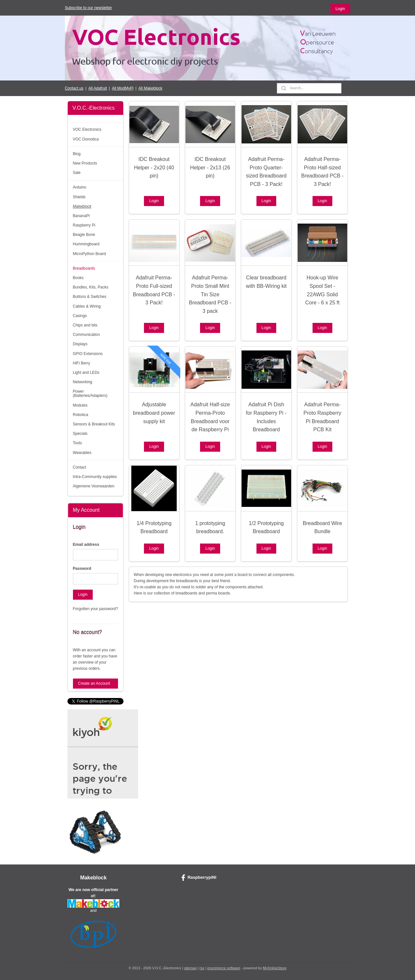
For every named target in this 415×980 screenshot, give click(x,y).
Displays (80, 344)
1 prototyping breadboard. (210, 527)
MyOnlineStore (275, 968)
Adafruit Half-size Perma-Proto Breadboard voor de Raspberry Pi (210, 417)
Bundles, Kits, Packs (91, 287)
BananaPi (81, 216)
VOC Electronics (87, 129)
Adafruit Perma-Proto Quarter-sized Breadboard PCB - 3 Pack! (266, 172)
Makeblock (82, 206)
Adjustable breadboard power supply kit (154, 413)
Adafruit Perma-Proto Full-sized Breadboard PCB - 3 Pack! (154, 290)
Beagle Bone (84, 235)
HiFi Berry (82, 363)
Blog (77, 154)
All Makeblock (150, 88)
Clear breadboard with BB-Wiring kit (266, 282)
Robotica (81, 415)
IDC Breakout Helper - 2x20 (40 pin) (154, 167)
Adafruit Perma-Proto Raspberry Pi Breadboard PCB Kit (322, 417)
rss (202, 968)
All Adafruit (97, 88)
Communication (86, 335)
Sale (77, 173)
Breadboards (84, 268)
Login (340, 9)
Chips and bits (85, 325)
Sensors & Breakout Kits (94, 424)
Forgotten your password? (95, 609)
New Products (85, 163)
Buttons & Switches (90, 297)
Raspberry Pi (84, 225)
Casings (80, 316)
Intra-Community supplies (95, 477)
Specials (80, 434)
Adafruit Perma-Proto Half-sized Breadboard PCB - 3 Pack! (322, 172)
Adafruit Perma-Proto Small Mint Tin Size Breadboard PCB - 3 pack (210, 294)
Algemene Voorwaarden (94, 486)
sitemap (190, 968)
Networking (83, 382)
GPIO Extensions (88, 354)
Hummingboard (86, 244)
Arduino (80, 187)
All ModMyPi (123, 88)
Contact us (74, 88)
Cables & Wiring (87, 306)
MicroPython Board (89, 254)
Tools (77, 443)
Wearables (82, 453)
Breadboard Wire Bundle (322, 527)
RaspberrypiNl (199, 878)
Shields (79, 197)
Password (82, 569)
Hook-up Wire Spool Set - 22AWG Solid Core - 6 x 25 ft (322, 290)
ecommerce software (224, 968)
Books (78, 278)
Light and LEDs (86, 373)
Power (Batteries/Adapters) (90, 393)
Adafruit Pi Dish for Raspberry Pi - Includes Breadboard (266, 417)
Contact (80, 467)
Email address (86, 545)
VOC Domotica (86, 139)
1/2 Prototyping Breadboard (266, 527)
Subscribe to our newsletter (88, 8)
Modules (80, 405)
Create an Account (94, 683)
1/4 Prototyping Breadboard (154, 527)
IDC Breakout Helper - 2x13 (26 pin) (210, 167)
